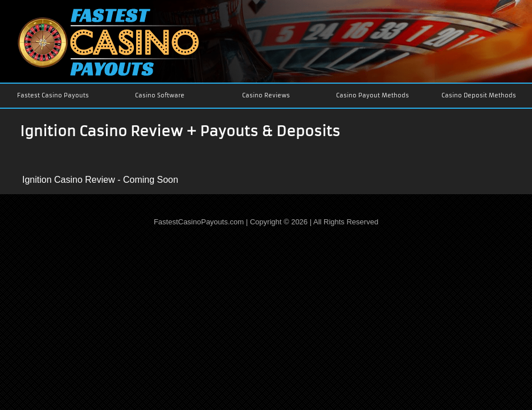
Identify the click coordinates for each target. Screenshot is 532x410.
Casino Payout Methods (373, 95)
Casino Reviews (266, 95)
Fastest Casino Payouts (53, 95)
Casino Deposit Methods (479, 95)
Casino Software (160, 95)
